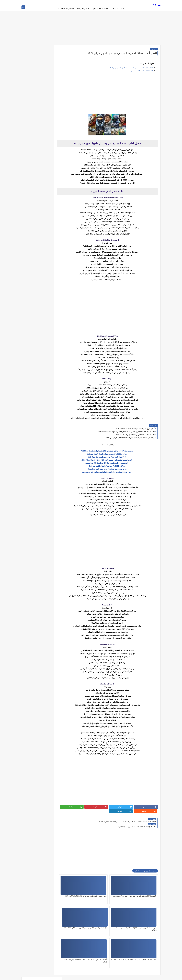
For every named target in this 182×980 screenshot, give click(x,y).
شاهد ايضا (61, 8)
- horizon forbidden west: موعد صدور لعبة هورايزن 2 (112, 468)
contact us (94, 2)
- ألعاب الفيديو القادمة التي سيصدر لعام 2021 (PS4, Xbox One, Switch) (112, 459)
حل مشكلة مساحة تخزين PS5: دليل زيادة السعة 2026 (135, 434)
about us (101, 2)
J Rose (157, 6)
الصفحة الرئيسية (119, 8)
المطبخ (95, 8)
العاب (154, 48)
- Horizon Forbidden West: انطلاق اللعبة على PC (112, 465)
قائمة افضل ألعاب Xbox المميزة (141, 69)
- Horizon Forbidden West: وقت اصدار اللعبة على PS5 (112, 453)
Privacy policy (122, 2)
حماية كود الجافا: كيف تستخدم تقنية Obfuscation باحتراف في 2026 (130, 437)
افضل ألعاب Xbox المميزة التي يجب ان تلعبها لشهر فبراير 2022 (131, 66)
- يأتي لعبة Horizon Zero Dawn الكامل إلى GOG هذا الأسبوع (112, 462)
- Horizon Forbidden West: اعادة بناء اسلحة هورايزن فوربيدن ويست (112, 471)
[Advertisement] (91, 24)
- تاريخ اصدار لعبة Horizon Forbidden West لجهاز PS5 (112, 456)
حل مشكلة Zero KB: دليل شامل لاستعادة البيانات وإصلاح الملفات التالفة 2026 (127, 431)
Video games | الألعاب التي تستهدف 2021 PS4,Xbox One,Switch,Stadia (112, 450)
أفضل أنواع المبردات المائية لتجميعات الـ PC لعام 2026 (135, 428)
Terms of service (111, 2)
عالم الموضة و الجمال (83, 8)
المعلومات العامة (105, 8)
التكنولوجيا (70, 8)
